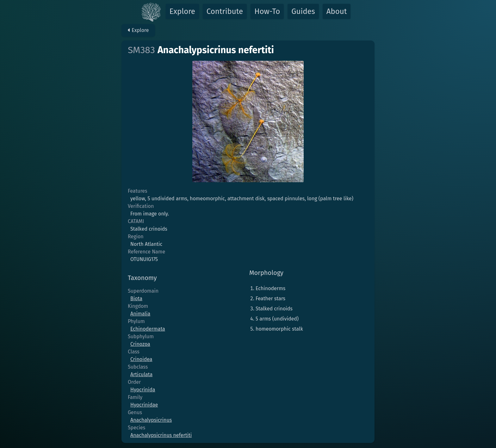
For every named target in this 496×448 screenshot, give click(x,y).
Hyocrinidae (144, 405)
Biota (136, 299)
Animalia (140, 314)
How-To (267, 11)
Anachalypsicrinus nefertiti (161, 435)
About (337, 11)
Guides (303, 11)
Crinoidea (141, 359)
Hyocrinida (143, 390)
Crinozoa (140, 344)
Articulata (141, 374)
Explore (182, 11)
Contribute (225, 11)
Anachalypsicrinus (151, 420)
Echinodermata (148, 329)
